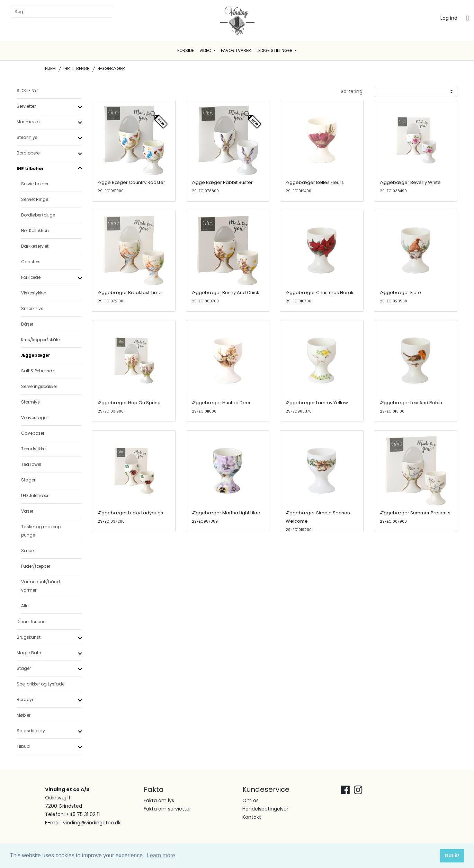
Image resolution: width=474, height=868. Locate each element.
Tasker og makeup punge (41, 531)
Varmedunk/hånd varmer (41, 586)
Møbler (24, 715)
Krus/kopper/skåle (40, 340)
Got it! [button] (452, 856)
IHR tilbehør (77, 68)
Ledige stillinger (275, 50)
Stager (28, 480)
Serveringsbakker (39, 386)
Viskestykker (34, 293)
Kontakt (252, 817)
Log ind (449, 18)
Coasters (31, 262)
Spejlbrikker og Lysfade (41, 684)
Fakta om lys (159, 800)
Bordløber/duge (38, 215)
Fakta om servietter (167, 809)
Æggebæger (36, 355)
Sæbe (27, 551)
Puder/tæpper (36, 566)
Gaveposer (33, 433)
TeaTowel (31, 464)
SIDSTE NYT (28, 91)
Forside (186, 50)
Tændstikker (34, 449)
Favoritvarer (236, 50)
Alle (25, 606)
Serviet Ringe (35, 199)
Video (206, 50)
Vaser (27, 511)
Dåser (27, 324)
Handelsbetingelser (265, 809)
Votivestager (34, 418)
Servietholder (35, 184)
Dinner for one (31, 622)
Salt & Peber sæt (38, 371)
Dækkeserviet (35, 246)
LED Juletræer (35, 495)
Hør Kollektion (35, 231)
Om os (251, 800)
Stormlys (30, 402)
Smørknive (32, 308)
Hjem (50, 68)
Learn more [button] (161, 855)
